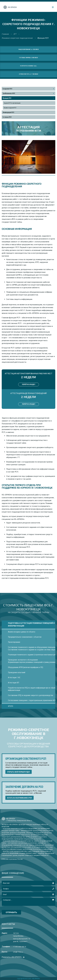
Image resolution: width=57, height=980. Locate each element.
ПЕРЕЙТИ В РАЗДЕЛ (29, 384)
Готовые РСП (7, 117)
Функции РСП (7, 98)
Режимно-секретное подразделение (17, 38)
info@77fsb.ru (18, 952)
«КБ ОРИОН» (36, 979)
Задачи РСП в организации (12, 103)
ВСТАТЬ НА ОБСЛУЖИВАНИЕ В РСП (19, 798)
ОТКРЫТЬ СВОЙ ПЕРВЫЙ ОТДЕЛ (19, 772)
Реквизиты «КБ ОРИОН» (13, 957)
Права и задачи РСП (10, 108)
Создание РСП (7, 89)
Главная (5, 34)
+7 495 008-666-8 (20, 947)
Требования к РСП (9, 93)
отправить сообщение (11, 913)
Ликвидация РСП (8, 112)
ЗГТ (15, 34)
